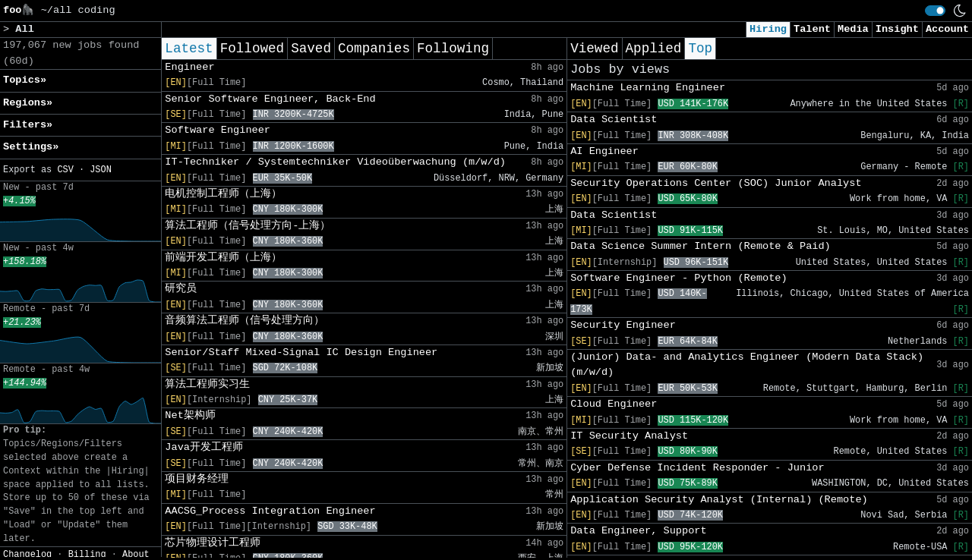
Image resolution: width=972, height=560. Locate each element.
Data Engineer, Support (638, 531)
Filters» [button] (28, 125)
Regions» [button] (28, 103)
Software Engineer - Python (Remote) (679, 278)
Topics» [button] (25, 80)
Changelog (27, 555)
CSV (65, 170)
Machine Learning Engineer (648, 88)
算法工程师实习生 (207, 384)
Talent (812, 29)
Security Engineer (623, 325)
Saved (311, 49)
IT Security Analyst (629, 436)
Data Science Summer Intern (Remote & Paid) (701, 246)
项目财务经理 (197, 479)
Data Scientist (614, 120)
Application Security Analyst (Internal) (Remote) (719, 500)
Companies (374, 49)
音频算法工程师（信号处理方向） (245, 321)
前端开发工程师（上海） (223, 258)
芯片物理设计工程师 (213, 543)
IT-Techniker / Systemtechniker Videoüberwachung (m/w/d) (335, 162)
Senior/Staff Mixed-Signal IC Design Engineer (301, 352)
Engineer (189, 67)
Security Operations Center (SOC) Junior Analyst (716, 183)
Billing (87, 555)
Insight (897, 29)
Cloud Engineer (614, 404)
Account (947, 29)
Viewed (594, 49)
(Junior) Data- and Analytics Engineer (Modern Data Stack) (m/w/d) (747, 365)
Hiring (768, 29)
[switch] (935, 11)
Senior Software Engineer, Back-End (270, 99)
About (136, 555)
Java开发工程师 (204, 447)
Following (453, 49)
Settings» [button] (31, 147)
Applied (654, 49)
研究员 (181, 289)
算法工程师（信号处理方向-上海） (248, 226)
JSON (101, 170)
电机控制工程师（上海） (223, 194)
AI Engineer (604, 151)
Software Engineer (218, 130)
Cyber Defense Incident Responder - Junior (697, 468)
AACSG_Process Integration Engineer (270, 511)
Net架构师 (190, 415)
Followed (252, 49)
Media (853, 29)
